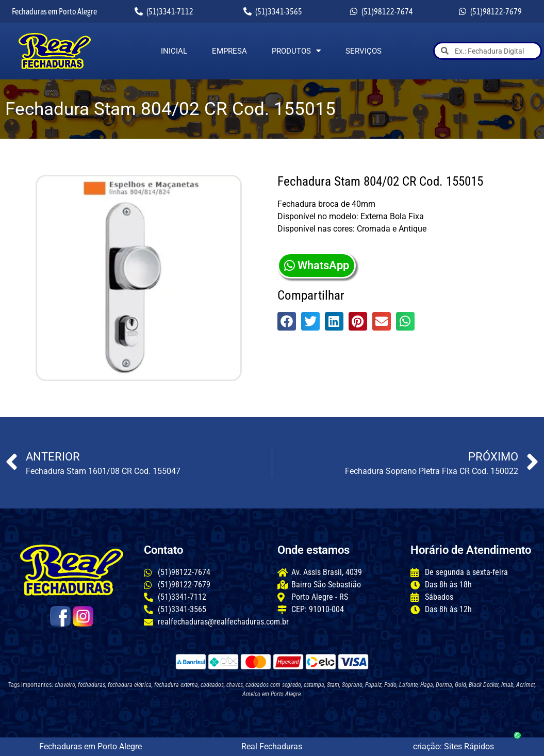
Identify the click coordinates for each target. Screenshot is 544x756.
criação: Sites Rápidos (454, 746)
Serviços (364, 51)
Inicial (174, 51)
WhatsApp (317, 265)
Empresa (229, 51)
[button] (287, 321)
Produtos (296, 51)
